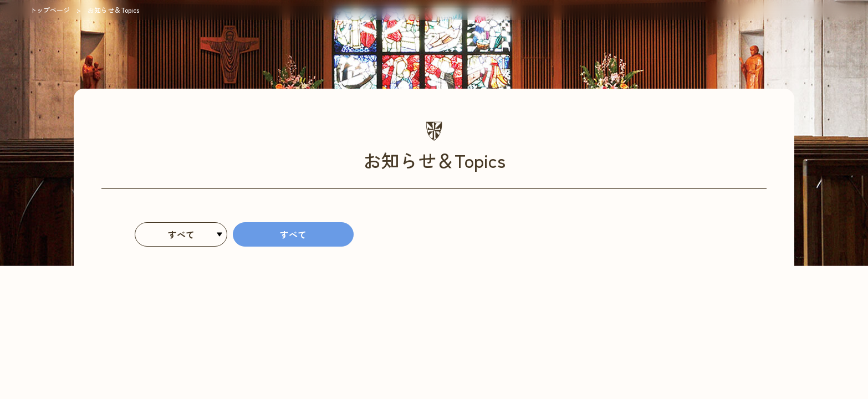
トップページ (50, 10)
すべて (293, 234)
